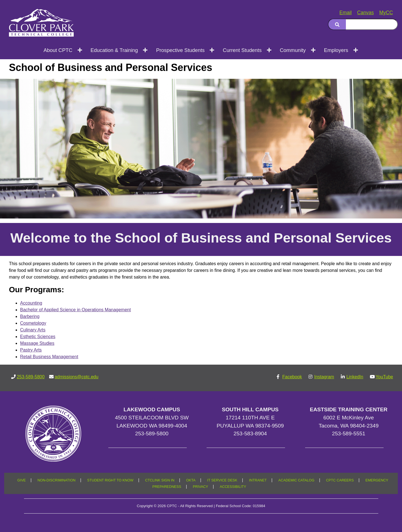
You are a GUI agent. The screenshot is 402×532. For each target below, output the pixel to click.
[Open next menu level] (80, 50)
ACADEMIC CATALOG (296, 480)
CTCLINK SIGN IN (160, 480)
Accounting (31, 303)
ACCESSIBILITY (233, 487)
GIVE (21, 480)
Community (293, 50)
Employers (336, 50)
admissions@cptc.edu (77, 377)
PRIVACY (201, 487)
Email (346, 13)
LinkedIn (355, 377)
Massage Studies (37, 343)
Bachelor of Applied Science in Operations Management (76, 310)
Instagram (324, 377)
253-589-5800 (31, 377)
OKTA (191, 480)
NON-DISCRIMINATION (56, 480)
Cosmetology (33, 323)
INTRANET (258, 480)
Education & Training (114, 50)
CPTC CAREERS (340, 480)
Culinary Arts (33, 330)
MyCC (386, 13)
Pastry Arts (31, 350)
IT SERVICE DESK (222, 480)
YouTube (384, 377)
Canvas (365, 13)
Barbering (30, 316)
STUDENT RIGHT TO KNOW (110, 480)
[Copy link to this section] (386, 85)
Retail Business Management (49, 357)
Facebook (292, 377)
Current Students (242, 50)
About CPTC (58, 50)
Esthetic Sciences (38, 337)
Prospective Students (180, 50)
